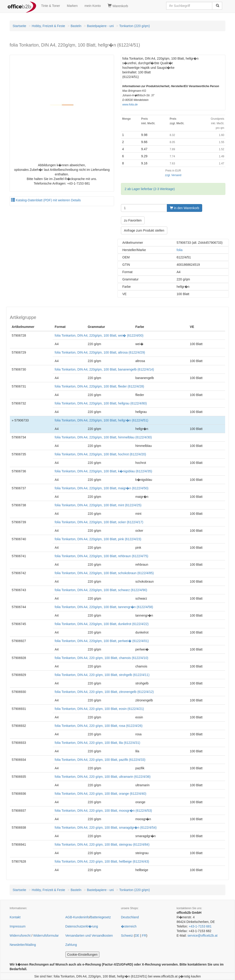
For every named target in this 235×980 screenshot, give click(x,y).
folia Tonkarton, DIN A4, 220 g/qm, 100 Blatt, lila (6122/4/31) (97, 743)
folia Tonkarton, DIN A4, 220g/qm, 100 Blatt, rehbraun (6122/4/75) (101, 556)
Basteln (76, 26)
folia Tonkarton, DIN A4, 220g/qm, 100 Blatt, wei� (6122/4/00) (99, 335)
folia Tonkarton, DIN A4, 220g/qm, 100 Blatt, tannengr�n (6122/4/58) (104, 607)
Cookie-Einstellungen (82, 955)
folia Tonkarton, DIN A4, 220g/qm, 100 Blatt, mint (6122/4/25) (98, 505)
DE (137, 936)
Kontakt (15, 917)
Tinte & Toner (51, 6)
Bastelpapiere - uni (100, 26)
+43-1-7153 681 (200, 926)
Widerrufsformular (46, 936)
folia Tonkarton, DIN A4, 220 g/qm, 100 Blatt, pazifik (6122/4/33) (100, 760)
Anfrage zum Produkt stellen (144, 230)
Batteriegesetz (101, 917)
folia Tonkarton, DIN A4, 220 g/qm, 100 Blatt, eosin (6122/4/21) (99, 709)
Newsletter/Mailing (23, 945)
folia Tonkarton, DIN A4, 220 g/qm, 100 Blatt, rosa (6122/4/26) (99, 726)
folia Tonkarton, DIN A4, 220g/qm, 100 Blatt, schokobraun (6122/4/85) (104, 573)
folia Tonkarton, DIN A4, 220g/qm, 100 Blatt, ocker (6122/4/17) (99, 522)
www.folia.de (130, 105)
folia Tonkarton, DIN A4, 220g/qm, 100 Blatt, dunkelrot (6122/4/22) (102, 624)
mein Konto (93, 6)
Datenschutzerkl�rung (82, 926)
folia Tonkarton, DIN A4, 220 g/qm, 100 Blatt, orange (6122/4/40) (100, 794)
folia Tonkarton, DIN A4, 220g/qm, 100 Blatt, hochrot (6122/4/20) (100, 454)
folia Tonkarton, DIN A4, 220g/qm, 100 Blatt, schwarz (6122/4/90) (101, 590)
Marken (72, 6)
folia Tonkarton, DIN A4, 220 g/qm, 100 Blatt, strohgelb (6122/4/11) (102, 675)
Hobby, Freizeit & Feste (48, 26)
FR (144, 936)
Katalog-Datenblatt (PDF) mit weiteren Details (46, 200)
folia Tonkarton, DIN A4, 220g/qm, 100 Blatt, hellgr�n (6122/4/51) (101, 420)
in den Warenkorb (185, 208)
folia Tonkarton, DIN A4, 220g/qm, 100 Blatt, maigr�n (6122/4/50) (101, 488)
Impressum (18, 926)
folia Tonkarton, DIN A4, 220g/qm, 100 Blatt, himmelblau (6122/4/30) (103, 437)
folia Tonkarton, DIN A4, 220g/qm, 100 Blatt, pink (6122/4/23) (98, 539)
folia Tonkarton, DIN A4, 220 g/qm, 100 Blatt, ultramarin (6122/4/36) (103, 777)
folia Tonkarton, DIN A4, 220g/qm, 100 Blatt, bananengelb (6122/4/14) (104, 369)
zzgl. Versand (173, 175)
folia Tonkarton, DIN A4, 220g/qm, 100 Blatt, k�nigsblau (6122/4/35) (103, 471)
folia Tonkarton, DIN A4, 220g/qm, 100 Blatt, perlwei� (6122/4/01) (102, 641)
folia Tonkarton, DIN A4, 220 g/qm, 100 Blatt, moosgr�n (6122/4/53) (103, 811)
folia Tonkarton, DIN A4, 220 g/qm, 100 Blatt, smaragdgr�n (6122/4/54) (106, 828)
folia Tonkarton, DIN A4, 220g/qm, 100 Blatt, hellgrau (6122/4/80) (101, 403)
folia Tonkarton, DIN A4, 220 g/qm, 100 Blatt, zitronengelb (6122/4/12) (104, 692)
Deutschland (130, 917)
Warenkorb (118, 6)
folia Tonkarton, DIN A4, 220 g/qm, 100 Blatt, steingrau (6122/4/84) (102, 844)
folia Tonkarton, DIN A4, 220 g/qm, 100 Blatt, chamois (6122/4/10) (101, 658)
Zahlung (71, 945)
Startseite (19, 26)
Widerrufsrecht (20, 936)
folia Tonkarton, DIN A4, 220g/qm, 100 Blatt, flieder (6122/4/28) (99, 386)
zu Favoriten (133, 220)
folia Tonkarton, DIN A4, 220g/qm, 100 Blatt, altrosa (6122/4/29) (100, 352)
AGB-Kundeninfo (77, 917)
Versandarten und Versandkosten (89, 936)
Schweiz (127, 936)
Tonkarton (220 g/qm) (135, 26)
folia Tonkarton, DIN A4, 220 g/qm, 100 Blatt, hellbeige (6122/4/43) (102, 861)
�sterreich (129, 926)
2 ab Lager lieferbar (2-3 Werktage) (150, 189)
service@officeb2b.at (203, 936)
